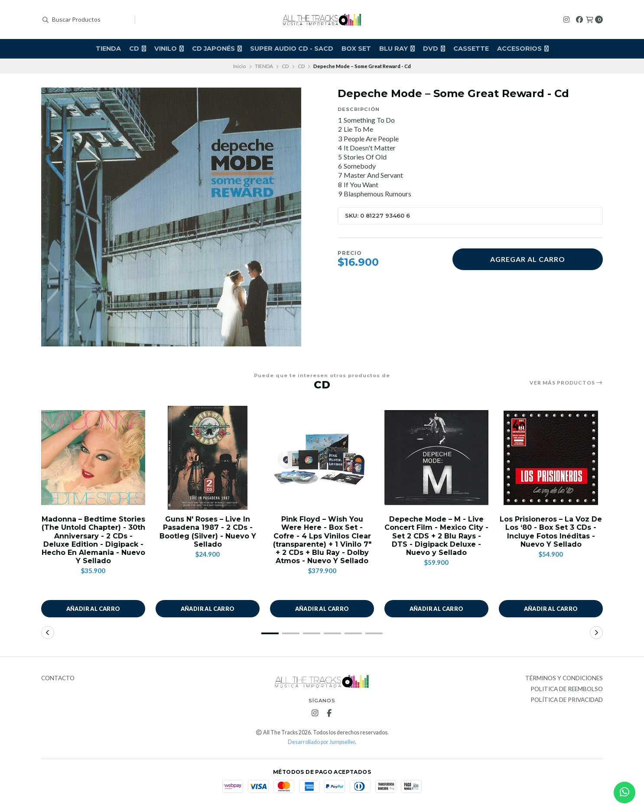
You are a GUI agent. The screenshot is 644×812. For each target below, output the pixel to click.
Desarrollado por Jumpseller (321, 742)
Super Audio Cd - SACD (292, 49)
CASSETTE (471, 49)
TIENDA (108, 49)
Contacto (58, 678)
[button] (270, 633)
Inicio (239, 66)
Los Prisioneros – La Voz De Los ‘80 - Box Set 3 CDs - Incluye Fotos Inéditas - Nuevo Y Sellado (551, 532)
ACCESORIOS (523, 49)
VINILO (169, 49)
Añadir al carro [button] (93, 609)
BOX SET (356, 49)
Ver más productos (566, 383)
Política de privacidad (567, 700)
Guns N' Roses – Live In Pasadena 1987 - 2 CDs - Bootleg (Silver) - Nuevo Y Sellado (208, 532)
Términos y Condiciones (564, 678)
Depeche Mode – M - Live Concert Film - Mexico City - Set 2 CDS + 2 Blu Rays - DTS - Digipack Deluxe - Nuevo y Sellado (436, 536)
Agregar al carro (528, 259)
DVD (434, 49)
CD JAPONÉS (217, 49)
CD (138, 49)
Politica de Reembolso (567, 689)
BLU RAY (397, 49)
